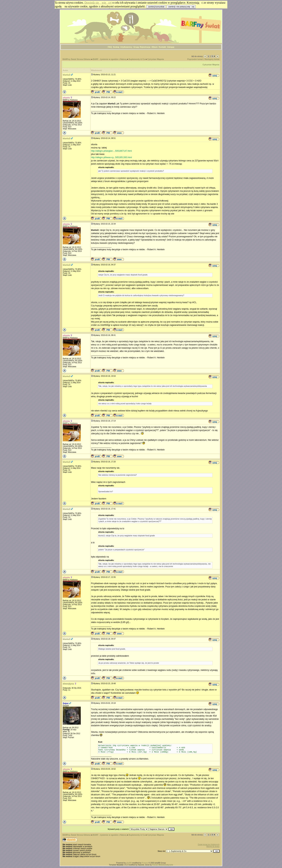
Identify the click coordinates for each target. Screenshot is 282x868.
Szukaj (116, 47)
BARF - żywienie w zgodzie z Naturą (110, 59)
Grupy (136, 47)
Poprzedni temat (195, 59)
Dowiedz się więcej (98, 3)
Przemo (145, 863)
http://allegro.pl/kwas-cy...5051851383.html (111, 157)
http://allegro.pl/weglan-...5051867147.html (111, 151)
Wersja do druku (213, 847)
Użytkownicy (126, 47)
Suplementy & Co (137, 59)
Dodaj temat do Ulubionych (209, 845)
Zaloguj (171, 47)
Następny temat (212, 59)
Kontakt (162, 47)
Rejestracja (145, 47)
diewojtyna (68, 684)
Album (154, 47)
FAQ (110, 47)
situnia (66, 98)
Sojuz (66, 703)
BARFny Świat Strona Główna (77, 59)
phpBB (129, 863)
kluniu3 (67, 75)
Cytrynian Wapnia (156, 59)
